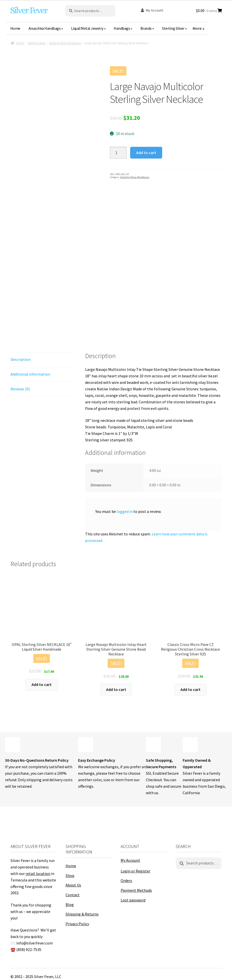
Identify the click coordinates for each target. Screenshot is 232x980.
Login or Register (136, 871)
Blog (70, 904)
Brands (146, 28)
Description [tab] (21, 359)
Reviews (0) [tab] (20, 389)
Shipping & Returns (82, 914)
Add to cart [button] (42, 684)
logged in (125, 511)
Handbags (122, 28)
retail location (38, 873)
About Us (73, 885)
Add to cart (146, 153)
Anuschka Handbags (45, 28)
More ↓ (199, 28)
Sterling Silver (173, 28)
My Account (155, 10)
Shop (70, 875)
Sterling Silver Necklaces (65, 43)
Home (15, 28)
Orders (126, 880)
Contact (73, 895)
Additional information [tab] (30, 374)
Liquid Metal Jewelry (87, 28)
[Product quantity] (118, 153)
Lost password (133, 900)
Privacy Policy (77, 924)
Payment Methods (136, 890)
